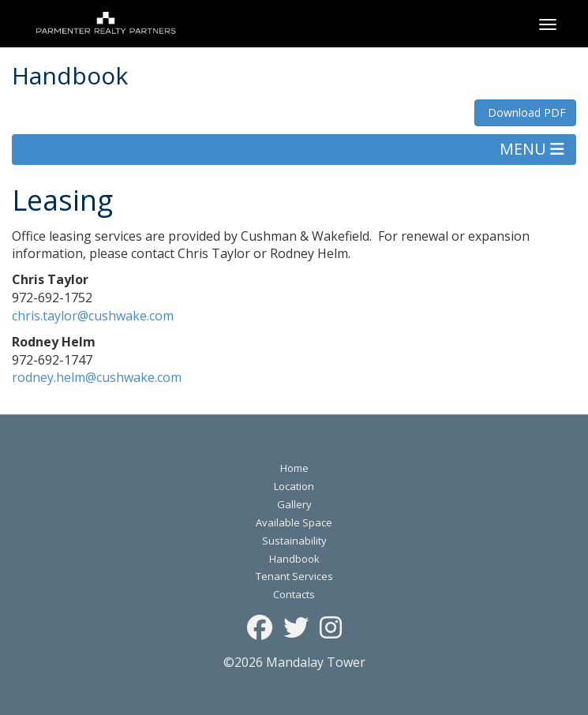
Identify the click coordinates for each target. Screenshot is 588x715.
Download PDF (525, 112)
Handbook (294, 559)
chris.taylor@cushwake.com (93, 316)
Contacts (294, 594)
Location (294, 486)
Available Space (294, 522)
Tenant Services (294, 576)
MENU (532, 149)
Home (294, 468)
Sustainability (294, 541)
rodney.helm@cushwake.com (97, 377)
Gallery (294, 504)
